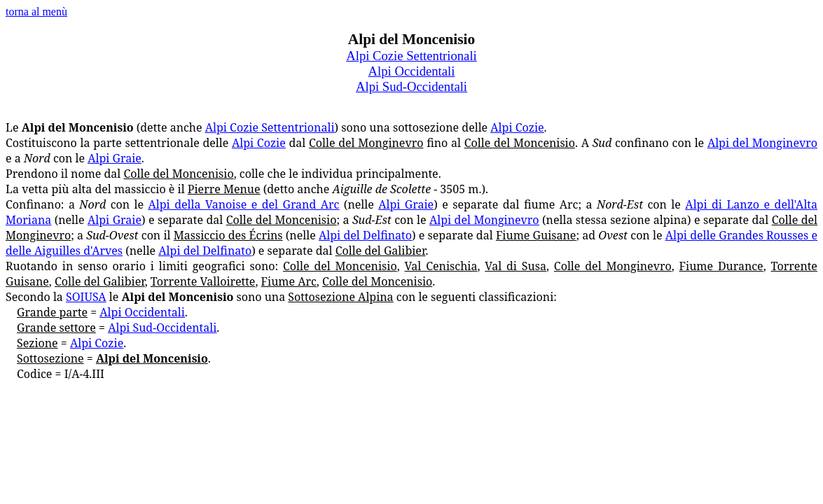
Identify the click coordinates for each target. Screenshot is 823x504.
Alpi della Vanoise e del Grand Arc (244, 204)
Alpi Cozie (517, 127)
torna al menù (36, 12)
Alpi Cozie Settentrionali (270, 127)
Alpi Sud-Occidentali (411, 86)
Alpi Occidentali (412, 71)
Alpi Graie (115, 158)
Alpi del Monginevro (762, 143)
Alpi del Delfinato (365, 235)
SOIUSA (86, 297)
